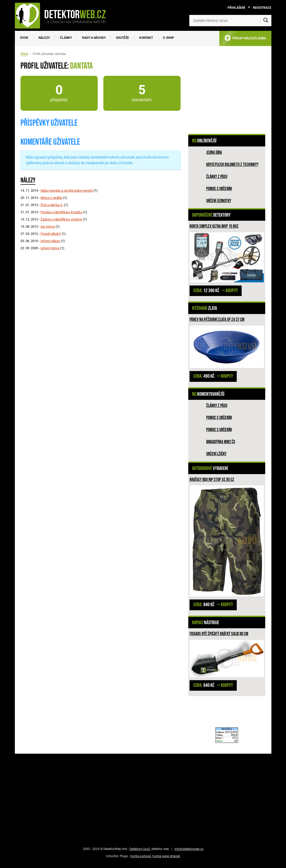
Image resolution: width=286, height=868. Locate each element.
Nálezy (44, 38)
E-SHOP (169, 38)
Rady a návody (94, 38)
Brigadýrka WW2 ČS (221, 442)
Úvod (24, 38)
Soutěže (122, 38)
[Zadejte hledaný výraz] (230, 21)
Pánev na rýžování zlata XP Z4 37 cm (217, 320)
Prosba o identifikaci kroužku (61, 212)
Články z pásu (217, 177)
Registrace (262, 8)
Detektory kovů (140, 849)
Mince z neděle (51, 198)
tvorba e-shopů (141, 856)
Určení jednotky (219, 201)
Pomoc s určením (219, 189)
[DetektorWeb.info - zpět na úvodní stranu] (64, 15)
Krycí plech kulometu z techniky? (232, 165)
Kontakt (146, 38)
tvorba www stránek (166, 856)
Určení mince (50, 248)
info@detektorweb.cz (189, 849)
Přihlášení (236, 8)
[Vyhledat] (266, 21)
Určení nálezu (50, 241)
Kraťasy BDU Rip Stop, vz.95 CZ (212, 480)
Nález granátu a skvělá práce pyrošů (67, 191)
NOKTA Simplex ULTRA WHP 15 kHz (214, 226)
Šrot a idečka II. (52, 205)
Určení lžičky (216, 454)
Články (66, 38)
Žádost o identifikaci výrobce (61, 219)
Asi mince (48, 227)
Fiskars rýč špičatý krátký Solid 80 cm (219, 634)
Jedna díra (214, 153)
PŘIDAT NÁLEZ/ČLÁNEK (245, 39)
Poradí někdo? (51, 234)
